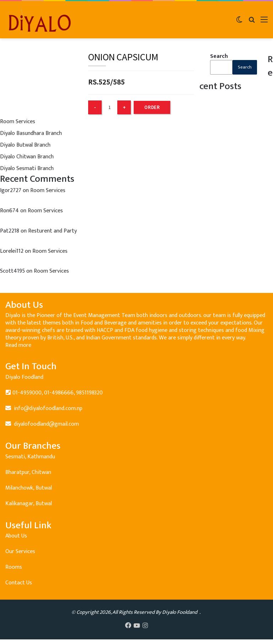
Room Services (18, 122)
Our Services (20, 552)
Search (219, 56)
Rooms (14, 567)
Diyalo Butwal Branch (25, 145)
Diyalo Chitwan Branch (27, 157)
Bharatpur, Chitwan (28, 472)
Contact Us (19, 583)
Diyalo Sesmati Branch (27, 168)
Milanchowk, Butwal (29, 488)
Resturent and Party (52, 231)
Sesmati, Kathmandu (30, 457)
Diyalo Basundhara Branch (31, 133)
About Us (16, 536)
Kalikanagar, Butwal (29, 504)
